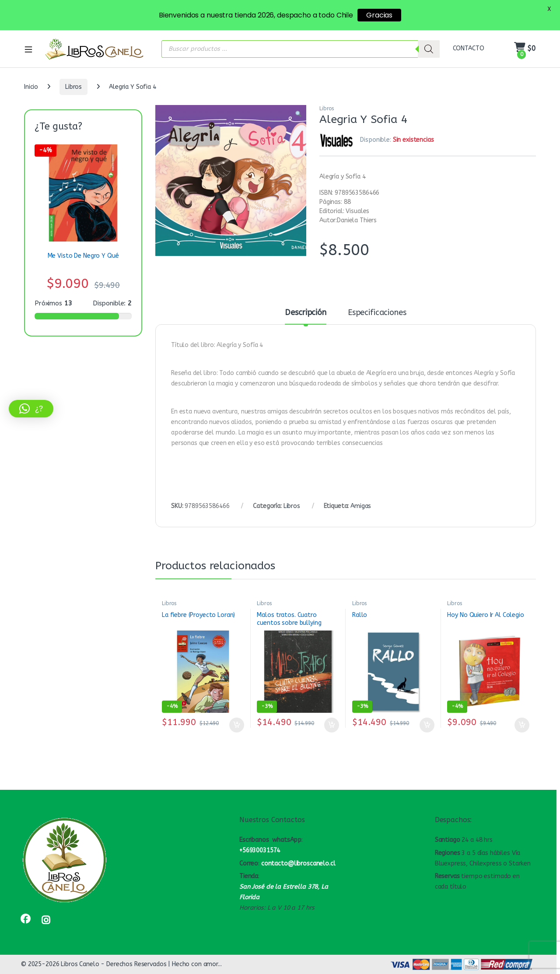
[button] (298, 115)
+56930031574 (260, 850)
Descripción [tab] (305, 313)
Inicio (31, 87)
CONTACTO (469, 48)
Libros (73, 87)
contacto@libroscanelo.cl (298, 864)
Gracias (379, 15)
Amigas (361, 506)
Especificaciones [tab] (377, 313)
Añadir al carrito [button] (237, 725)
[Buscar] (429, 49)
